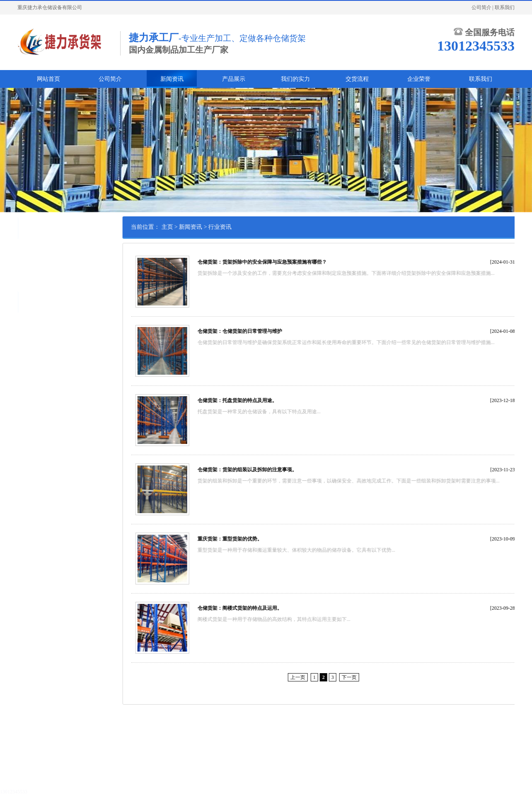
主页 (203, 227)
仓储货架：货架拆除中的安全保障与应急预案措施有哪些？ (298, 262)
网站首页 (48, 79)
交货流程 (357, 79)
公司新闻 (32, 249)
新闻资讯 (172, 79)
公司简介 (481, 7)
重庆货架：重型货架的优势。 (266, 539)
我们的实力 (295, 79)
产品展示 (234, 79)
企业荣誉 (419, 79)
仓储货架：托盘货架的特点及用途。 (273, 400)
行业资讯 (32, 262)
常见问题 (32, 275)
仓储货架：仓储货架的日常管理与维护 (276, 331)
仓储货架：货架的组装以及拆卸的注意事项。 (283, 470)
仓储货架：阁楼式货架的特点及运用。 (276, 608)
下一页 (385, 677)
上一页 (334, 677)
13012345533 (14, 792)
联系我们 (505, 7)
